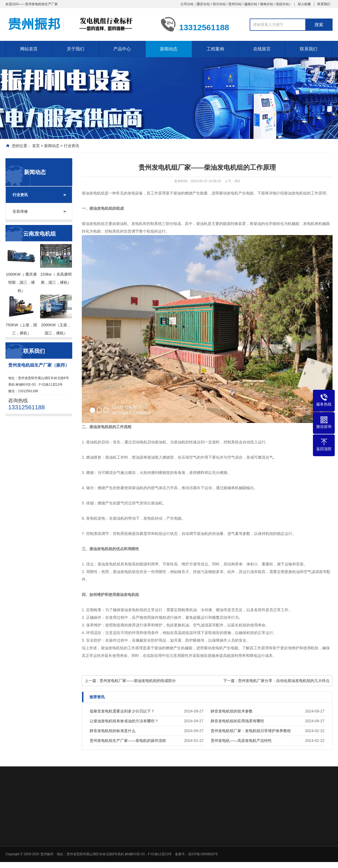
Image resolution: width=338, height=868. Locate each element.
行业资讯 (71, 146)
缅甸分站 (267, 4)
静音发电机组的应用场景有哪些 (237, 721)
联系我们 (324, 4)
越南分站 (251, 4)
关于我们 (76, 49)
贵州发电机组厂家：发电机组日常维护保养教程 (251, 731)
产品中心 (122, 49)
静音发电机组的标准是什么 (113, 731)
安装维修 (20, 211)
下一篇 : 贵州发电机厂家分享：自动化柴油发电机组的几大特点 (276, 681)
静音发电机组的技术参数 (232, 711)
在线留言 (262, 49)
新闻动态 (169, 49)
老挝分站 (282, 4)
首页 (36, 146)
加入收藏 (304, 4)
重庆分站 (203, 4)
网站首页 (29, 49)
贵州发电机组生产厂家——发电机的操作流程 (128, 741)
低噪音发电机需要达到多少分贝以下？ (122, 711)
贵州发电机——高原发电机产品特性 (241, 741)
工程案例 (215, 49)
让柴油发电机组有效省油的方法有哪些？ (124, 721)
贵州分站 (235, 4)
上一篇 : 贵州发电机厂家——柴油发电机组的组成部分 (130, 681)
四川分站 (219, 4)
